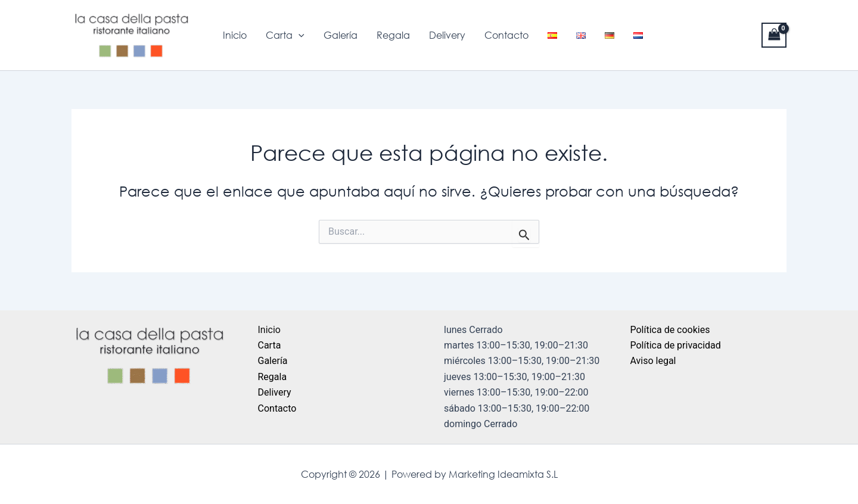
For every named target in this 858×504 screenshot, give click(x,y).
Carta (285, 35)
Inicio (235, 35)
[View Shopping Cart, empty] (774, 35)
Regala (393, 35)
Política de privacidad (676, 345)
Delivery (447, 35)
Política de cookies (670, 330)
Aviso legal (653, 361)
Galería (341, 35)
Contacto (506, 35)
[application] (299, 35)
